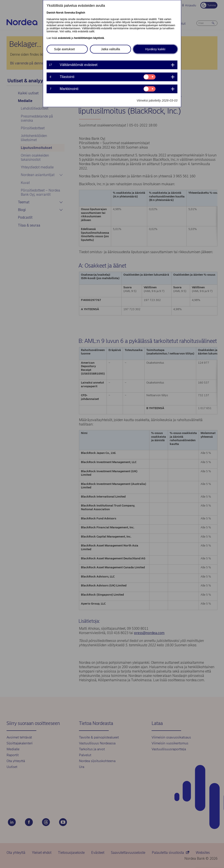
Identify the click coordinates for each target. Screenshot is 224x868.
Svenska (70, 13)
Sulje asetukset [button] (64, 49)
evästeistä (64, 38)
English (80, 13)
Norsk (60, 13)
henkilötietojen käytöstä (89, 38)
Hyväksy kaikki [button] (155, 49)
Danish (51, 13)
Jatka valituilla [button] (110, 49)
